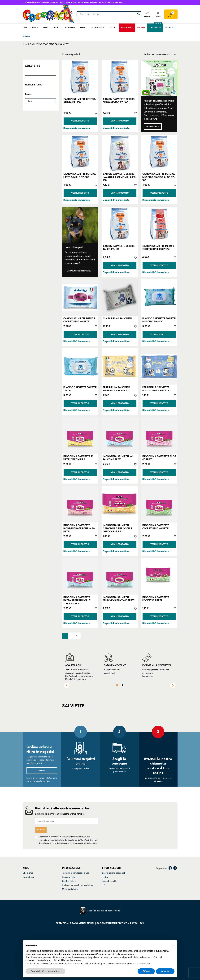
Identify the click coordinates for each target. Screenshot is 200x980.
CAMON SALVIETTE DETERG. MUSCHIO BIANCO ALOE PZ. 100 (159, 177)
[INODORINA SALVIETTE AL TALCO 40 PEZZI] (120, 435)
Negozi (26, 878)
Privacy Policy (69, 874)
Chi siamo (28, 870)
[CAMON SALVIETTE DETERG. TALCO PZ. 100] (120, 225)
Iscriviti (41, 828)
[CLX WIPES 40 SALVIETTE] (120, 298)
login (33, 778)
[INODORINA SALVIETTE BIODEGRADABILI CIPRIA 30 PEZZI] (80, 504)
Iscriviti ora (147, 676)
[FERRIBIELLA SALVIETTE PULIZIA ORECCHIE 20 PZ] (159, 366)
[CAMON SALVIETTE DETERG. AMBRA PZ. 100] (80, 78)
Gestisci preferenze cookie (76, 890)
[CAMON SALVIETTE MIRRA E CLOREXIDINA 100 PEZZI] (159, 225)
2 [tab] (122, 685)
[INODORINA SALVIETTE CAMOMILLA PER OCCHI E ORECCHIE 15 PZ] (120, 504)
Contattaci (28, 874)
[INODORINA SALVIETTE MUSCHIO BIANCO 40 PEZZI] (120, 576)
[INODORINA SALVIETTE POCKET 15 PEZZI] (159, 576)
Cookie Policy (69, 878)
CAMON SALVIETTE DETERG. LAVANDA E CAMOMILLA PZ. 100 (120, 177)
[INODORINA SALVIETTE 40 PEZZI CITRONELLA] (80, 435)
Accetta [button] (165, 971)
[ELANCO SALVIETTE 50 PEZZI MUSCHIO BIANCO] (159, 298)
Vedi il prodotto (80, 121)
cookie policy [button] (128, 954)
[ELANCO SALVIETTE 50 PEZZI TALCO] (80, 366)
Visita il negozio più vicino (79, 271)
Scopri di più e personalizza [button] (45, 971)
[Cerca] (109, 14)
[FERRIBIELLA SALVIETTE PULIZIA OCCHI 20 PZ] (120, 366)
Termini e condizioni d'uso (76, 870)
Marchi (26, 882)
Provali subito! (153, 126)
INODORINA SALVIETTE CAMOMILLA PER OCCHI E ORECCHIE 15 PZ (118, 528)
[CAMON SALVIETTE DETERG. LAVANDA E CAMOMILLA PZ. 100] (120, 153)
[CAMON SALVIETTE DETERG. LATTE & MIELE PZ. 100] (80, 153)
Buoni (105, 886)
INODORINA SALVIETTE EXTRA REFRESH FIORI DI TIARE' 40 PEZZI (77, 600)
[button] (173, 946)
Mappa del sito (70, 886)
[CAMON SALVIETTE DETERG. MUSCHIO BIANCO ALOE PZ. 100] (159, 153)
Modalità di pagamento (76, 679)
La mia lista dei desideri (114, 890)
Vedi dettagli (110, 673)
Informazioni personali (113, 870)
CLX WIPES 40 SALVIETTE (117, 318)
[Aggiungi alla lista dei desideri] (96, 113)
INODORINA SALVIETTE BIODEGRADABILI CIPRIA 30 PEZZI (79, 528)
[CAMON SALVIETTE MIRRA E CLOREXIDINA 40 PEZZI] (80, 298)
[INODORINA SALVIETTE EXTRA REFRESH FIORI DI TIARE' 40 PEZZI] (80, 576)
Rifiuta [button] (146, 971)
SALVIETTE (33, 66)
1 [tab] (117, 685)
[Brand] (41, 101)
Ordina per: (149, 54)
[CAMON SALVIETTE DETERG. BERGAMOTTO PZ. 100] (120, 78)
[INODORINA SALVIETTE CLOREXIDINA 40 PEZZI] (159, 504)
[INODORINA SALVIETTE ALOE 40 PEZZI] (159, 435)
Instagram (175, 865)
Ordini (105, 874)
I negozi (42, 771)
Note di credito (109, 878)
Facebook (170, 865)
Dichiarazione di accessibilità (77, 882)
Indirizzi (106, 882)
